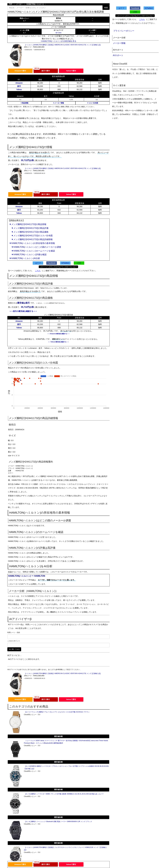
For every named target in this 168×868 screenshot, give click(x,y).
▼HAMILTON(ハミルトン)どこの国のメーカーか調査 (35, 247)
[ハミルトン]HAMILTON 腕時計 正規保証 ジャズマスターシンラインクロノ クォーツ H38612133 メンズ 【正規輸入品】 (65, 849)
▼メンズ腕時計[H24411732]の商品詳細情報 (31, 239)
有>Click (58, 33)
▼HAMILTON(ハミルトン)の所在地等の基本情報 (32, 243)
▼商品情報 (24, 103)
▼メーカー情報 (58, 103)
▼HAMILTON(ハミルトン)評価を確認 (28, 255)
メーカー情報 (119, 43)
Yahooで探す (71, 71)
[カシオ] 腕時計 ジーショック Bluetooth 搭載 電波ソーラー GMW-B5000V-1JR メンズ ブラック (59, 822)
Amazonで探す (20, 71)
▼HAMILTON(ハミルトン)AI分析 (25, 258)
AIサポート (118, 55)
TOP (10, 4)
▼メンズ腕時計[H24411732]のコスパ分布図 (31, 236)
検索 (106, 8)
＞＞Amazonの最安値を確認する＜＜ (58, 334)
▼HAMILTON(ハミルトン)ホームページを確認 (32, 251)
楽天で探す (46, 71)
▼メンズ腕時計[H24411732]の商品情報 (28, 224)
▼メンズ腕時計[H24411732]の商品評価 (29, 228)
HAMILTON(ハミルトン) (35, 4)
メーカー (19, 4)
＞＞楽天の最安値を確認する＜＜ (23, 311)
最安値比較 (58, 736)
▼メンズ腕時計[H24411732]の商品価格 (29, 232)
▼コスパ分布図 (93, 103)
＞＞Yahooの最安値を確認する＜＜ (58, 342)
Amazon (19, 83)
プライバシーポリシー (124, 31)
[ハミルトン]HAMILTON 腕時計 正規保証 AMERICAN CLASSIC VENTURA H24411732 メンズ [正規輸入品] (63, 45)
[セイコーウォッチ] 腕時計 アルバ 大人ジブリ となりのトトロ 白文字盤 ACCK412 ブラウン (57, 712)
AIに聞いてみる (14, 649)
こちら (38, 271)
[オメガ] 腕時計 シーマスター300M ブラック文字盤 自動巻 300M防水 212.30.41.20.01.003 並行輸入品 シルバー (65, 794)
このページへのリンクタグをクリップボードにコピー (58, 267)
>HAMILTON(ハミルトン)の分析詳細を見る (58, 41)
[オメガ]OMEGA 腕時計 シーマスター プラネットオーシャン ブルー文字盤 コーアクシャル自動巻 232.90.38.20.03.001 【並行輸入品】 (66, 767)
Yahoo (19, 89)
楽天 (19, 86)
